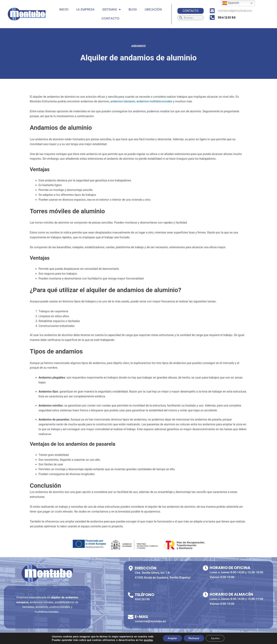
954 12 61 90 (227, 18)
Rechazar (194, 638)
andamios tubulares (123, 101)
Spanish (231, 3)
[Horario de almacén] (206, 595)
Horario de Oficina (230, 568)
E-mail (142, 617)
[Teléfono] (131, 595)
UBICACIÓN (153, 9)
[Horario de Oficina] (206, 568)
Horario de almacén (231, 594)
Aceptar (170, 638)
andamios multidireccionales (156, 101)
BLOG (133, 9)
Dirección (146, 568)
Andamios (138, 46)
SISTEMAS (112, 10)
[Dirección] (131, 568)
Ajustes (217, 638)
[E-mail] (131, 617)
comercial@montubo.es (235, 11)
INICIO (64, 9)
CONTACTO (110, 18)
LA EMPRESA (85, 9)
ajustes (145, 640)
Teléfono (145, 595)
